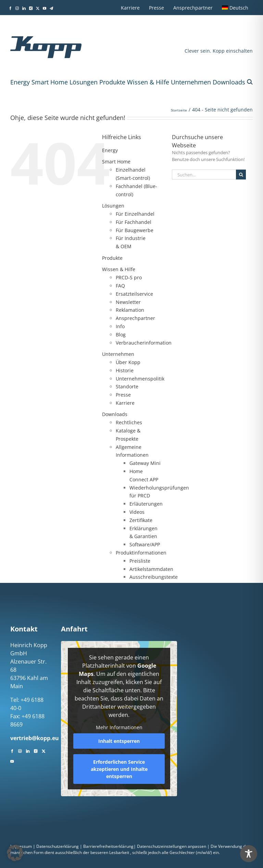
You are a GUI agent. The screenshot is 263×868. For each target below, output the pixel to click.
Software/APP (145, 544)
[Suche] (241, 175)
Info (120, 326)
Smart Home (50, 82)
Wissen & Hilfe (148, 82)
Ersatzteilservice (134, 294)
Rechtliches (129, 422)
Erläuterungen (146, 504)
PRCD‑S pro (129, 277)
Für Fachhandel (134, 222)
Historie (125, 370)
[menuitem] (235, 8)
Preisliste (140, 561)
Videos (137, 512)
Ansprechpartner (135, 318)
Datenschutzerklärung (58, 846)
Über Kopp (128, 362)
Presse (123, 395)
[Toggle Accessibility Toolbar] (249, 854)
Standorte (127, 386)
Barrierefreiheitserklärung (108, 846)
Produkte (112, 82)
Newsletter (128, 302)
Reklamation (130, 310)
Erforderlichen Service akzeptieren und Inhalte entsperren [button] (119, 769)
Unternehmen (191, 82)
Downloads (229, 82)
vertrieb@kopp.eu (35, 738)
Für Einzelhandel (135, 214)
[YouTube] (12, 761)
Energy (20, 82)
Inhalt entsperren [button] (119, 741)
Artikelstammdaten (151, 569)
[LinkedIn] (28, 750)
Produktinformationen (141, 553)
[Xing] (36, 750)
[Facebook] (12, 750)
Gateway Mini (145, 463)
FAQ (120, 286)
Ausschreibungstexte (154, 577)
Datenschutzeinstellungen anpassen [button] (172, 846)
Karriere (125, 403)
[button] (250, 82)
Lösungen (84, 82)
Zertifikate (141, 520)
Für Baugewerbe (135, 230)
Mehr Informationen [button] (119, 727)
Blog (121, 335)
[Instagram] (20, 750)
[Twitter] (43, 750)
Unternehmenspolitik (140, 379)
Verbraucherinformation (144, 343)
